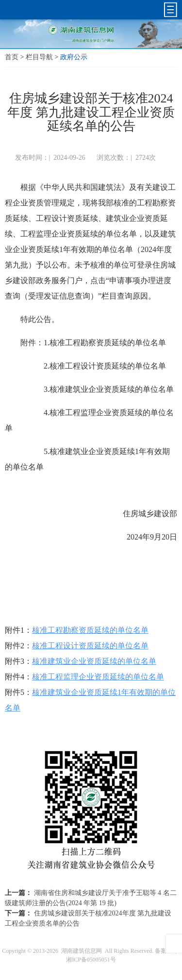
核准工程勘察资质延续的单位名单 (90, 630)
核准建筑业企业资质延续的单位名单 (94, 661)
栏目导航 (39, 57)
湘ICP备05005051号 (91, 960)
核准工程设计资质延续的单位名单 (90, 646)
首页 (12, 57)
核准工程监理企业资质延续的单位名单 (98, 677)
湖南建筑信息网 (82, 951)
